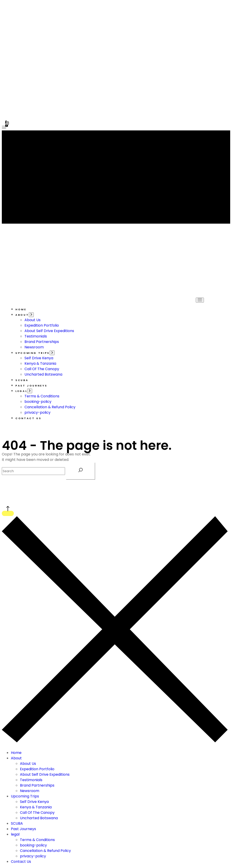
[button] (224, 20)
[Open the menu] (4, 128)
